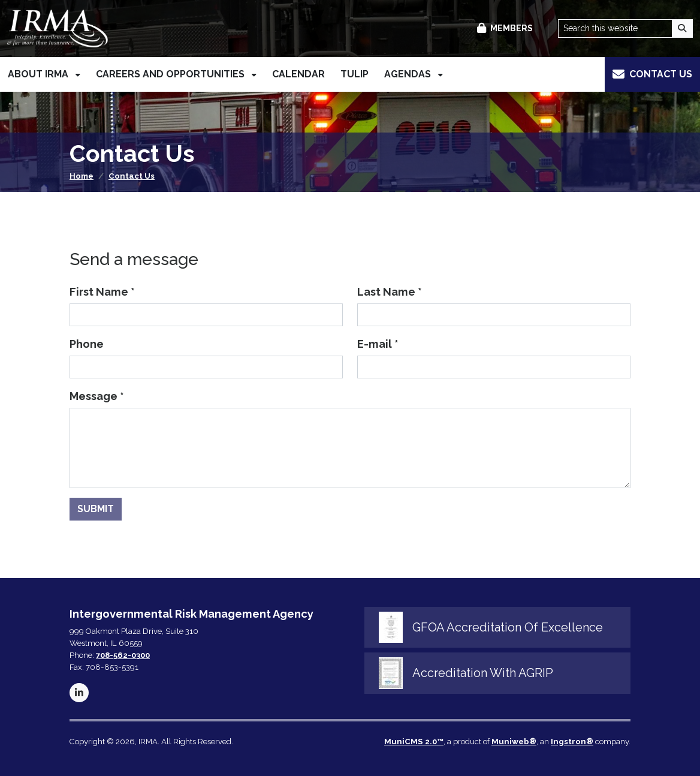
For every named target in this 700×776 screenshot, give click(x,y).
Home (82, 176)
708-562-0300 (123, 655)
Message (97, 396)
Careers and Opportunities (171, 75)
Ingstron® (572, 742)
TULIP (354, 75)
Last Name (390, 292)
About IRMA (39, 75)
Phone (87, 344)
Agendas (409, 75)
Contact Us (132, 176)
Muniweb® (514, 742)
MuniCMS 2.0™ (414, 742)
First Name (102, 292)
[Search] (683, 28)
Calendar (298, 75)
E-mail (378, 344)
